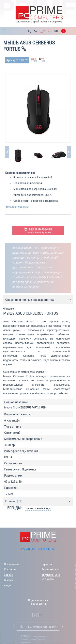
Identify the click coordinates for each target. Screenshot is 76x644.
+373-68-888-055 (46, 549)
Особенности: (21, 201)
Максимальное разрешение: (30, 189)
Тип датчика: (21, 183)
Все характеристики (17, 207)
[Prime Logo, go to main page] (39, 15)
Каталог (6, 31)
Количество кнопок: (25, 177)
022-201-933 (28, 549)
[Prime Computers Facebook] (34, 615)
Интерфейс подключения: (29, 195)
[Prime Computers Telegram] (40, 615)
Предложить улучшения (41, 627)
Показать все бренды (38, 508)
